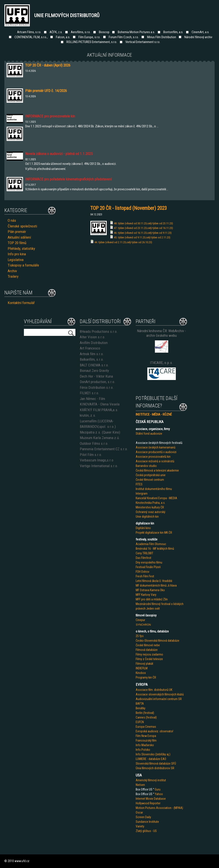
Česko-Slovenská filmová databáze (158, 641)
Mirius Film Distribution (162, 37)
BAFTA (140, 704)
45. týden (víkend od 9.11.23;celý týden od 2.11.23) (142, 237)
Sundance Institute (147, 822)
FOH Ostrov (142, 572)
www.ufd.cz (22, 861)
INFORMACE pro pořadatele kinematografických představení (68, 179)
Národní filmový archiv (198, 37)
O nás (12, 220)
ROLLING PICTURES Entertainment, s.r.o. (92, 42)
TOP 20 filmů (17, 243)
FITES (139, 484)
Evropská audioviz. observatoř (154, 731)
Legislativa (16, 260)
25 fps (140, 636)
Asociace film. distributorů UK (154, 690)
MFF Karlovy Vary (146, 595)
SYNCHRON (143, 625)
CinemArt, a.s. (200, 32)
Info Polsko (143, 750)
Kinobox (141, 673)
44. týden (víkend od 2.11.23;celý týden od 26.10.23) (123, 242)
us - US (152, 831)
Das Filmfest (143, 558)
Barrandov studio (146, 466)
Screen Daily (143, 817)
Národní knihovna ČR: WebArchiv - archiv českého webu (161, 333)
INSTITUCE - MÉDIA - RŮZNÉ (154, 414)
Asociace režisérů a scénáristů (155, 461)
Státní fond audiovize (149, 434)
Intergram (142, 493)
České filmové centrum (150, 480)
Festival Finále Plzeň (148, 567)
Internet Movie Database (151, 799)
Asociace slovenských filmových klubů (160, 694)
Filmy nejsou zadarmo (149, 654)
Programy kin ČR (146, 677)
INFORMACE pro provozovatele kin (50, 116)
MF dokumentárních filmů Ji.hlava (156, 585)
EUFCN (140, 722)
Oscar (139, 812)
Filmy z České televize (149, 659)
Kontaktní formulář (21, 303)
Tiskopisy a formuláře (23, 265)
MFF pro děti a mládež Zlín (152, 599)
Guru (158, 789)
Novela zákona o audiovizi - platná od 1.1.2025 (59, 154)
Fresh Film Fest (145, 576)
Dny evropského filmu (149, 562)
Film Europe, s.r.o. (89, 37)
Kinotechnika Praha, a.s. (150, 503)
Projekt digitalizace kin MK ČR (154, 533)
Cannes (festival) (146, 717)
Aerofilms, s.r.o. (81, 32)
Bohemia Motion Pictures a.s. (136, 32)
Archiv (12, 271)
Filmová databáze (147, 650)
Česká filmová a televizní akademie (157, 470)
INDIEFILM (142, 668)
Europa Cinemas (146, 727)
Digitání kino (143, 528)
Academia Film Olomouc (151, 544)
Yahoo (159, 794)
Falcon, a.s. (63, 37)
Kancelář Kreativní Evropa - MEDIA (156, 498)
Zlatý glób (142, 831)
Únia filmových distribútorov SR (155, 768)
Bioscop (104, 32)
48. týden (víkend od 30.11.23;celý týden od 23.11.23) (143, 223)
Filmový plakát (144, 664)
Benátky (141, 708)
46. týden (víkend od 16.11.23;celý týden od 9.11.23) (143, 233)
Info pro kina (17, 254)
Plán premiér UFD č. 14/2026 (46, 91)
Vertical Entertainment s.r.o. (143, 42)
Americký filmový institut (151, 780)
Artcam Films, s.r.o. (29, 32)
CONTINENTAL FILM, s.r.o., (31, 37)
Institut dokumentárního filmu (154, 489)
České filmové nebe (148, 645)
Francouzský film (146, 740)
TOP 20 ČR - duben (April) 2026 (48, 65)
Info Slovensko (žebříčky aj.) (153, 754)
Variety (140, 826)
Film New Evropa (146, 736)
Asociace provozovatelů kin (153, 457)
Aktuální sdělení (19, 237)
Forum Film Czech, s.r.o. (124, 37)
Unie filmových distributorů (67, 15)
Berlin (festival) (145, 713)
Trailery (13, 276)
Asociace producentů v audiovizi (156, 452)
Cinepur (140, 620)
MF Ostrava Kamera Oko (150, 590)
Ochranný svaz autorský (150, 512)
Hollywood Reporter (148, 803)
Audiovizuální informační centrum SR (159, 699)
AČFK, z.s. (56, 32)
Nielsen (140, 785)
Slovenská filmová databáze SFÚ (156, 764)
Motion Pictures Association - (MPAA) (159, 808)
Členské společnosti (22, 226)
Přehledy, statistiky (21, 249)
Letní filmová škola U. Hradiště (154, 581)
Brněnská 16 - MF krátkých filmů (155, 549)
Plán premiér (17, 232)
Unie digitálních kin (147, 517)
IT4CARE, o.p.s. (161, 363)
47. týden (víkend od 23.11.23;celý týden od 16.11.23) (143, 228)
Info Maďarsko (145, 745)
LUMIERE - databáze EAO (151, 759)
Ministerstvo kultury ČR (150, 507)
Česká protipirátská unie (151, 475)
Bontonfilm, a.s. (173, 32)
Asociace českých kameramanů (156, 447)
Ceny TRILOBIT (144, 553)
